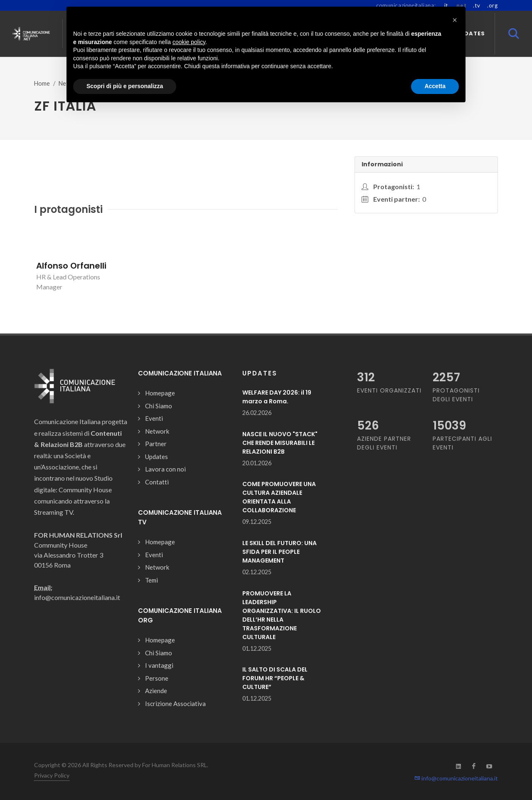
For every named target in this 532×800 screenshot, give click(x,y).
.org (493, 5)
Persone (157, 678)
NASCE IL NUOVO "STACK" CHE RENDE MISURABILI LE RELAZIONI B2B (280, 443)
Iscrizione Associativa (175, 704)
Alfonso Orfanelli (71, 266)
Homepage (160, 393)
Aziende (156, 691)
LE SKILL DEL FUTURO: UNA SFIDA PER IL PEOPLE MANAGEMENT (280, 552)
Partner (156, 444)
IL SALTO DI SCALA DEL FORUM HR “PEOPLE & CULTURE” (275, 678)
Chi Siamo (159, 406)
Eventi (154, 418)
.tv (477, 5)
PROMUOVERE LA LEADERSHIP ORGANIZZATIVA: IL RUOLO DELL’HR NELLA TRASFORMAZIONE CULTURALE (282, 615)
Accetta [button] (435, 86)
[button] (455, 20)
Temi (151, 580)
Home (42, 83)
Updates (156, 457)
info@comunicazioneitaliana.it (456, 778)
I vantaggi (159, 665)
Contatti (157, 482)
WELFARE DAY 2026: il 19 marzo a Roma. (277, 397)
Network (157, 431)
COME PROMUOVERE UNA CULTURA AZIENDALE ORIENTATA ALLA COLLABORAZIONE (279, 497)
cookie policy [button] (189, 42)
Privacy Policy (52, 775)
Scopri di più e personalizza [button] (125, 86)
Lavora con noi (165, 469)
